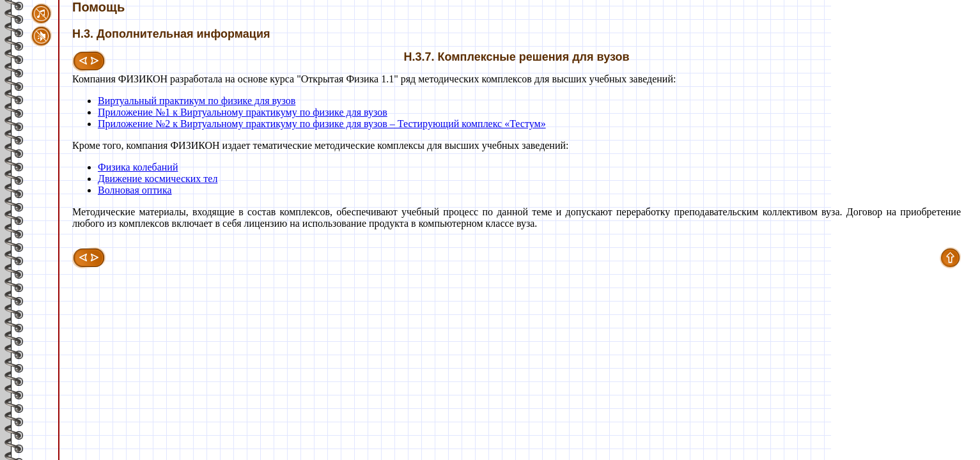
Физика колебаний (138, 167)
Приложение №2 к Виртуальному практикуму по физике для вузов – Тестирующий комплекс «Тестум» (322, 124)
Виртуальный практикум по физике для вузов (197, 101)
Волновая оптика (135, 190)
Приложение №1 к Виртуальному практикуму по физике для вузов (243, 112)
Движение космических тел (158, 179)
